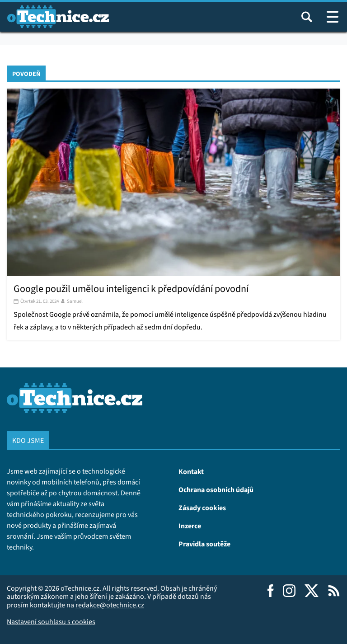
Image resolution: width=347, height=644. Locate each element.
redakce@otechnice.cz (110, 605)
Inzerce (190, 526)
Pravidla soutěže (204, 544)
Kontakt (191, 471)
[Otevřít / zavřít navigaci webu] (333, 17)
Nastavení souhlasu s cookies (51, 622)
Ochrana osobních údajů (216, 489)
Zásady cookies (202, 508)
